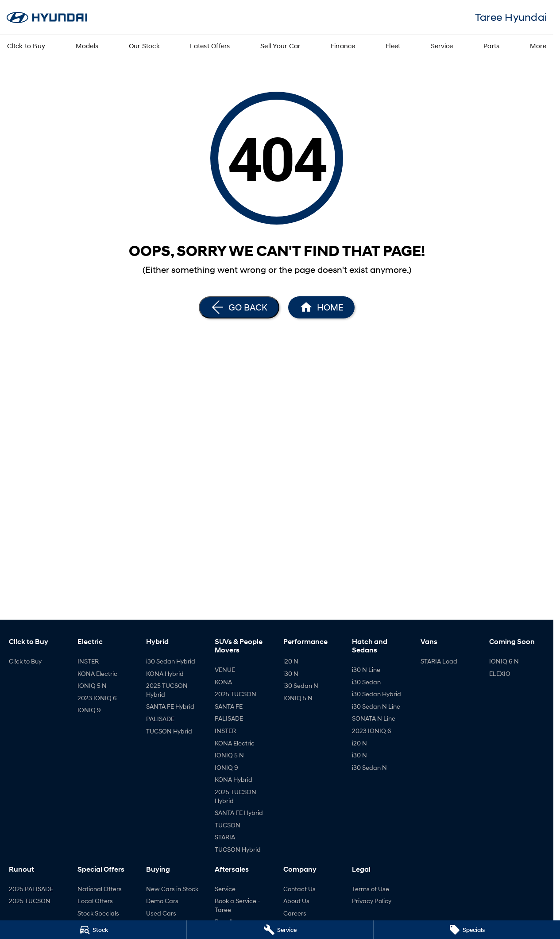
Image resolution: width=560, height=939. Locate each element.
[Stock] (93, 930)
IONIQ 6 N (504, 661)
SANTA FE (229, 706)
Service (442, 46)
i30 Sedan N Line (376, 706)
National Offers (100, 889)
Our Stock (144, 46)
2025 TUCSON (236, 694)
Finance (343, 46)
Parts (491, 46)
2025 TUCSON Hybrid (167, 690)
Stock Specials (98, 913)
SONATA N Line (374, 718)
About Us (296, 901)
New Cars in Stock (172, 889)
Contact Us (299, 889)
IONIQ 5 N (92, 685)
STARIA (225, 837)
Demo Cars (162, 901)
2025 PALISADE (31, 889)
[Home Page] (321, 307)
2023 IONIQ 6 (97, 698)
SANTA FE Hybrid (170, 706)
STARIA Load (439, 661)
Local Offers (95, 901)
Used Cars (161, 913)
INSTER (88, 661)
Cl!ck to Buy (26, 46)
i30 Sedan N (301, 685)
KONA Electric (97, 673)
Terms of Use (371, 889)
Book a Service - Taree (238, 905)
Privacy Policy (372, 901)
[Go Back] (239, 307)
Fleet (393, 46)
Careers (295, 913)
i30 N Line (366, 669)
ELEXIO (500, 673)
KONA (223, 682)
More (538, 46)
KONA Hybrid (165, 673)
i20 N (291, 661)
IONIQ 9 (89, 710)
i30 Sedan (366, 682)
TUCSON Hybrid (169, 731)
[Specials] (467, 930)
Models (87, 46)
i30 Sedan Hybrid (171, 661)
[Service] (280, 930)
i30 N (291, 673)
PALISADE (160, 719)
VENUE (225, 669)
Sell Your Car (280, 46)
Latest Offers (210, 46)
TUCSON (228, 825)
